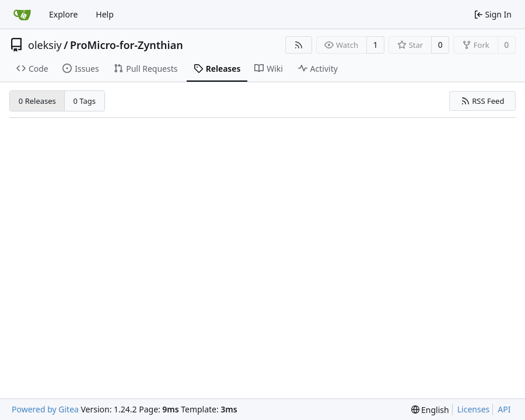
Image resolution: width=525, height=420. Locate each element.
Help (105, 14)
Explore (63, 14)
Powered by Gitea (45, 409)
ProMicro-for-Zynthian (127, 45)
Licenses (474, 409)
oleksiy (45, 45)
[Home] (22, 15)
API (504, 409)
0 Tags (85, 101)
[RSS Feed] (299, 45)
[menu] (430, 410)
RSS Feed (483, 101)
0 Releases (37, 101)
